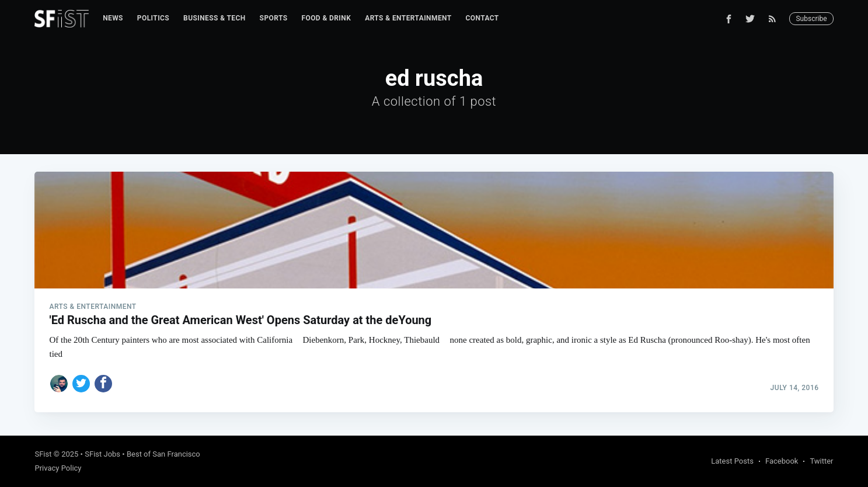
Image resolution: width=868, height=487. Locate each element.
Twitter (821, 461)
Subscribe (811, 19)
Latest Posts (732, 461)
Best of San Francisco (163, 454)
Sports (274, 18)
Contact (482, 18)
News (113, 18)
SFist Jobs (102, 454)
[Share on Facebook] (103, 384)
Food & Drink (326, 18)
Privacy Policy (58, 468)
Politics (153, 18)
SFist (43, 454)
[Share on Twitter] (81, 384)
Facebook (782, 461)
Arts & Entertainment (408, 18)
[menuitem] (113, 18)
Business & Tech (215, 18)
